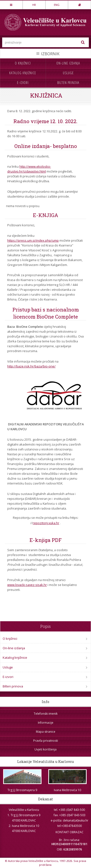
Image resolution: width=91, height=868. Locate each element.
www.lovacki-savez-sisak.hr (27, 585)
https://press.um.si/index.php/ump (33, 240)
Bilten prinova (68, 83)
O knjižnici (23, 63)
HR (34, 5)
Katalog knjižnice (23, 73)
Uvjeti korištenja (45, 749)
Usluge (68, 73)
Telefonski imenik (46, 714)
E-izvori (23, 83)
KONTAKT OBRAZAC (70, 832)
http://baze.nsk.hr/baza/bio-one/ (31, 366)
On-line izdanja (68, 63)
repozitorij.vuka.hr (46, 523)
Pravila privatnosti (46, 741)
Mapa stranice (46, 732)
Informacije (46, 723)
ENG (57, 5)
